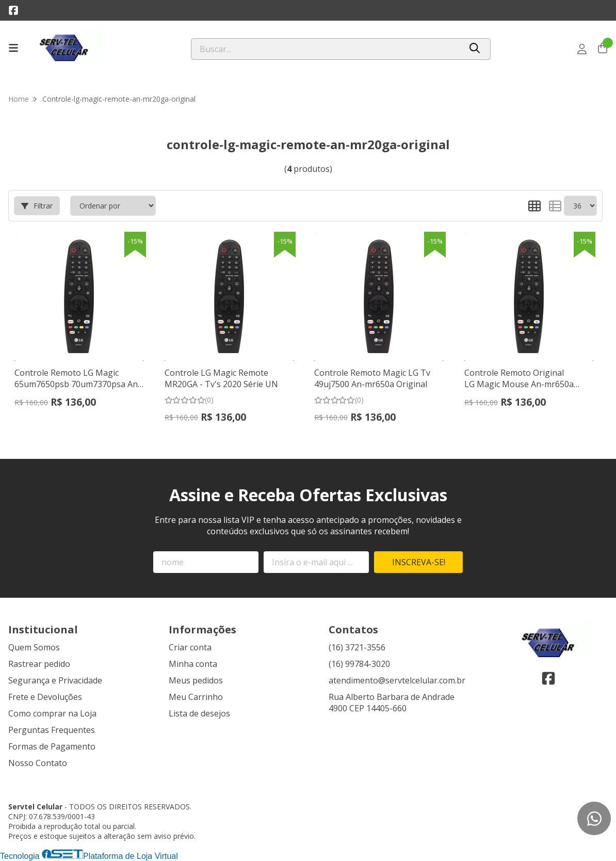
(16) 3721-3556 (357, 647)
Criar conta (190, 647)
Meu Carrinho (196, 697)
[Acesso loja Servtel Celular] (582, 49)
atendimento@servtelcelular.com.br (397, 680)
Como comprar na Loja (52, 713)
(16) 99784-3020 (359, 664)
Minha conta (193, 664)
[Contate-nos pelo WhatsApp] (594, 818)
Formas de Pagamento (52, 746)
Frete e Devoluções (45, 697)
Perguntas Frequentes (52, 730)
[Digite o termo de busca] (326, 49)
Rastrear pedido (39, 664)
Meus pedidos (196, 680)
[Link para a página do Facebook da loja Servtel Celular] (13, 10)
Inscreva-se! (419, 562)
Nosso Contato (38, 763)
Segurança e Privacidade (55, 680)
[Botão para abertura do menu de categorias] (13, 48)
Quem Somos (34, 647)
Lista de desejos (199, 713)
